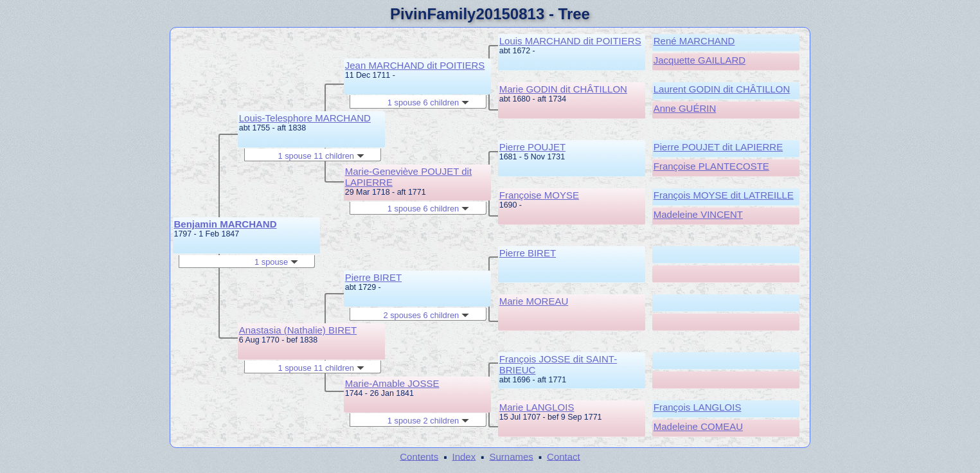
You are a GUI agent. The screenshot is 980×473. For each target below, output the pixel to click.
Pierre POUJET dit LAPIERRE (718, 147)
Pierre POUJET (532, 147)
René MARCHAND (694, 41)
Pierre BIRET (373, 277)
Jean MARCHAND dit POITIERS (415, 65)
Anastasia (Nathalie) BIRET (298, 330)
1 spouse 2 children (428, 421)
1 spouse (276, 262)
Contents (419, 456)
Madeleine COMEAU (698, 426)
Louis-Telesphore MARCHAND (305, 118)
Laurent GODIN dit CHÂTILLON (722, 89)
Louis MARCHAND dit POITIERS (570, 41)
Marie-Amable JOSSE (392, 383)
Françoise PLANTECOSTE (711, 166)
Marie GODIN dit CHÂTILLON (563, 89)
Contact (564, 456)
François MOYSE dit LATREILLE (724, 195)
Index (464, 456)
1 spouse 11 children (321, 156)
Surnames (511, 456)
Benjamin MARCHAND (226, 224)
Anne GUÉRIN (685, 108)
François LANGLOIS (698, 407)
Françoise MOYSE (539, 195)
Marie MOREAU (534, 301)
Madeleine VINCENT (698, 214)
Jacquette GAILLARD (699, 60)
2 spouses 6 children (426, 315)
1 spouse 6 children (428, 103)
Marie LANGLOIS (537, 407)
